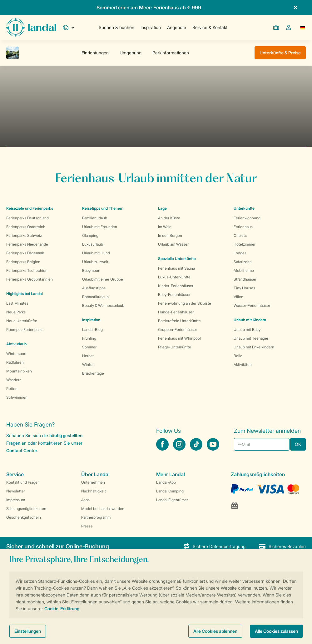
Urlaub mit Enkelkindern (254, 347)
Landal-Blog (92, 329)
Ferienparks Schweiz (24, 235)
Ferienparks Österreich (26, 227)
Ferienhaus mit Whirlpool (179, 338)
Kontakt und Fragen (23, 482)
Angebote (177, 27)
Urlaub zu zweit (95, 262)
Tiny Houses (244, 288)
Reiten (12, 389)
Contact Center (22, 450)
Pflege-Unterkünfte (175, 347)
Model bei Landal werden (103, 509)
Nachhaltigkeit (94, 491)
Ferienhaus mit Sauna (176, 268)
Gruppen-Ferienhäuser (178, 329)
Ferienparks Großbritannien (30, 279)
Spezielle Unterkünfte (177, 259)
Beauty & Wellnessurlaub (103, 305)
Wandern (14, 380)
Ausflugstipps (94, 288)
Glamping (90, 235)
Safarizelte (243, 262)
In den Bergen (170, 235)
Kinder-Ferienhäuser (176, 286)
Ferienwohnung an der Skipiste (185, 303)
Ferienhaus (243, 227)
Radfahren (15, 362)
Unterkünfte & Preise (280, 53)
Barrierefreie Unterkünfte (179, 321)
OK (298, 444)
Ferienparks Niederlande (27, 244)
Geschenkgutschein (24, 517)
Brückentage (93, 373)
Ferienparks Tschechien (27, 270)
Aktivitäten (243, 364)
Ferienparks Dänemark (25, 253)
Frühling (89, 338)
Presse (87, 526)
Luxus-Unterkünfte (174, 277)
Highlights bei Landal (25, 294)
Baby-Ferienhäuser (174, 295)
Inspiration (151, 27)
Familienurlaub (95, 218)
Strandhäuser (245, 279)
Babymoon (91, 270)
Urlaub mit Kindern (250, 320)
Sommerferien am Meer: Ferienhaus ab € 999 (149, 7)
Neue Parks (16, 312)
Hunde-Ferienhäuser (176, 312)
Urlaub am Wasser (173, 244)
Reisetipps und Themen (103, 208)
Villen (238, 297)
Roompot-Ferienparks (25, 329)
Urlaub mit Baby (247, 329)
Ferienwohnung (247, 218)
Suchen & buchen (116, 27)
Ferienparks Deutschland (27, 218)
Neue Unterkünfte (22, 321)
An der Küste (169, 218)
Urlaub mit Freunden (100, 227)
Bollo (238, 356)
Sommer (89, 347)
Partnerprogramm (96, 517)
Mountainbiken (19, 371)
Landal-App (166, 482)
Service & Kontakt (210, 27)
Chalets (240, 235)
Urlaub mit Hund (96, 253)
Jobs (85, 500)
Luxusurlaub (93, 244)
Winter (88, 364)
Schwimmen (17, 397)
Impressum (16, 500)
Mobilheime (244, 270)
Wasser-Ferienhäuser (252, 305)
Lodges (240, 253)
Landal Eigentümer (172, 500)
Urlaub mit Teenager (251, 338)
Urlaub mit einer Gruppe (103, 279)
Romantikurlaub (95, 297)
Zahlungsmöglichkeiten (26, 509)
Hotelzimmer (245, 244)
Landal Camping (170, 491)
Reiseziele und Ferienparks (30, 208)
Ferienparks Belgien (23, 262)
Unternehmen (93, 482)
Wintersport (16, 354)
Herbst (88, 356)
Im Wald (165, 227)
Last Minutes (17, 303)
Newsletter (16, 491)
